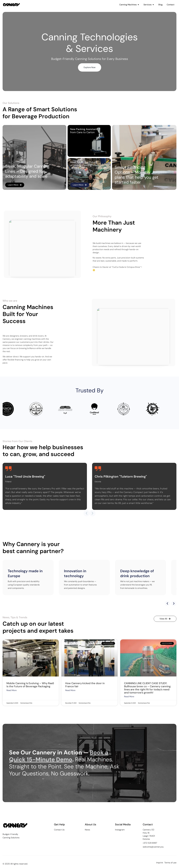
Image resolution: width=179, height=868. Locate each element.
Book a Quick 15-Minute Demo (59, 756)
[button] (87, 513)
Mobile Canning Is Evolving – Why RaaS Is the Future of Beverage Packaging (30, 685)
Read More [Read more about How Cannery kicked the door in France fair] (70, 690)
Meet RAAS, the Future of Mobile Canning (84, 164)
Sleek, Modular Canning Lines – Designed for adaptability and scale (27, 171)
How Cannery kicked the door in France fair (85, 685)
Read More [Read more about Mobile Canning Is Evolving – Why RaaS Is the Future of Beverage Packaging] (12, 690)
